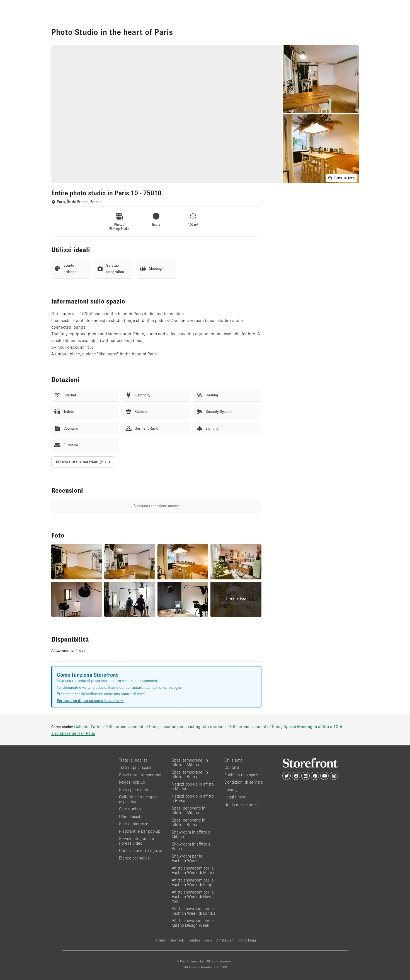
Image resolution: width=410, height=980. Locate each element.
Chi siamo (233, 760)
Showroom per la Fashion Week (187, 858)
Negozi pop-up (132, 782)
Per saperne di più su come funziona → (90, 700)
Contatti (232, 767)
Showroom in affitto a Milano (191, 834)
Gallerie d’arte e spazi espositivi (139, 799)
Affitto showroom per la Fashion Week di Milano (194, 870)
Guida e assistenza (242, 804)
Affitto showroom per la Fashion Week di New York (193, 897)
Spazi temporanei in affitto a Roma (190, 774)
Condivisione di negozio (141, 850)
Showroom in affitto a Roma (191, 846)
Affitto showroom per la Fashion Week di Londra (194, 911)
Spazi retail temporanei (140, 775)
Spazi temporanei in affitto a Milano (190, 762)
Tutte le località (133, 760)
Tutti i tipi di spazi (135, 767)
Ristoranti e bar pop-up (140, 831)
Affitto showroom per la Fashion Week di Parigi (193, 882)
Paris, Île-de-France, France (79, 202)
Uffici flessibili (132, 816)
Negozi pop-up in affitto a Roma (193, 798)
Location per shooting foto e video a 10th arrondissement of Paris (221, 726)
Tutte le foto (341, 178)
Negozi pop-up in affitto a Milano (193, 786)
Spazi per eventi (134, 790)
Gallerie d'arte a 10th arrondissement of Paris (116, 726)
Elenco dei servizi (135, 858)
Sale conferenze (134, 824)
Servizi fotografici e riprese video (137, 841)
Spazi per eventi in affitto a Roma (189, 822)
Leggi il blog (235, 797)
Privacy (231, 790)
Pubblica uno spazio (242, 775)
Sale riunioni (130, 809)
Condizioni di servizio (244, 782)
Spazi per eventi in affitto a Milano (189, 810)
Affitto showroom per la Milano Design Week (193, 923)
